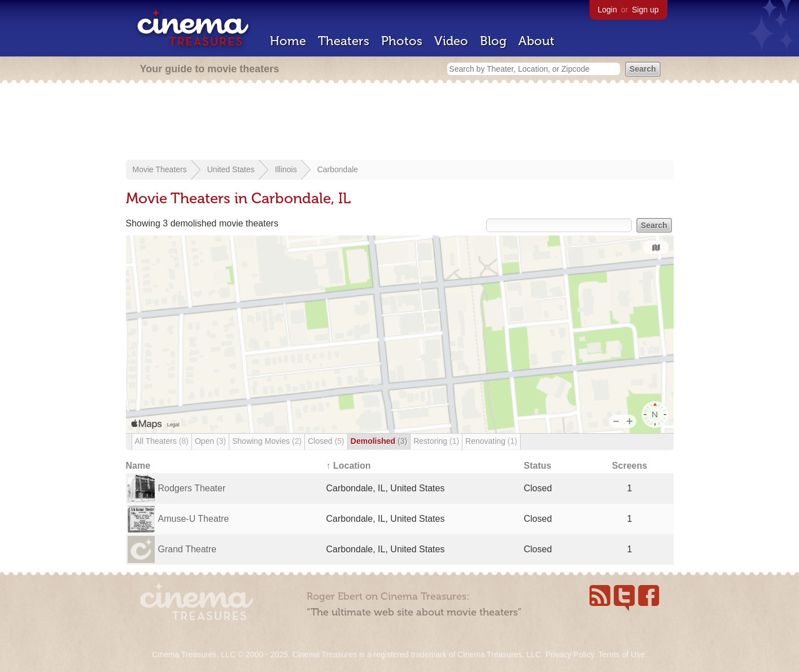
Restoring (436, 441)
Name (138, 466)
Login (608, 10)
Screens (630, 466)
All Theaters (162, 441)
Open (210, 441)
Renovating (491, 441)
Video (451, 41)
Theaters (344, 41)
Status (538, 466)
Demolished (379, 441)
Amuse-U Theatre (194, 519)
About (536, 41)
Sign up (645, 10)
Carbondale (338, 169)
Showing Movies (267, 441)
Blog (493, 41)
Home (288, 41)
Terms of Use (621, 654)
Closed (326, 441)
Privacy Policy (570, 654)
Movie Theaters (160, 169)
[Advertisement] (400, 123)
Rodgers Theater (192, 488)
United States (231, 169)
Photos (402, 41)
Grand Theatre (187, 549)
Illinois (286, 169)
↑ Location (349, 466)
